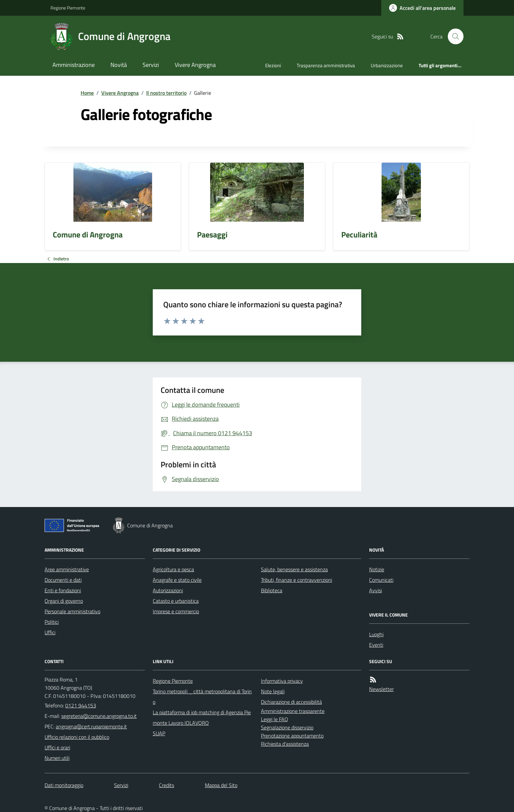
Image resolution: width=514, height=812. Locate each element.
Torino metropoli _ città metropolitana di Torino (202, 697)
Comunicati (381, 580)
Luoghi (376, 634)
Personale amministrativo (72, 611)
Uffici (50, 632)
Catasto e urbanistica (176, 601)
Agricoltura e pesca (173, 569)
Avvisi (376, 590)
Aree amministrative (67, 569)
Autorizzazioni (168, 590)
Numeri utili (57, 758)
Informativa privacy (282, 681)
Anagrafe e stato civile (177, 580)
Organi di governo (64, 601)
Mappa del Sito (221, 785)
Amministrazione (74, 65)
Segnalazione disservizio (287, 727)
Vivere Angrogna (195, 65)
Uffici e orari (57, 747)
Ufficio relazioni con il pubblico (77, 737)
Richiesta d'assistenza (285, 744)
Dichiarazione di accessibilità (291, 702)
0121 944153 (81, 705)
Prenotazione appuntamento (292, 736)
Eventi (376, 645)
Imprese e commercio (176, 611)
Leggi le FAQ (275, 719)
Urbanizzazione (387, 65)
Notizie (377, 569)
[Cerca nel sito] (453, 36)
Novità (119, 65)
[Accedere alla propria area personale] (422, 8)
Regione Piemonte (68, 8)
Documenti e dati (63, 580)
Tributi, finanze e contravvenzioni (297, 580)
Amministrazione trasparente (293, 711)
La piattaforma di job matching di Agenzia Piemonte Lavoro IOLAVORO (202, 718)
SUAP (159, 733)
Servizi (151, 65)
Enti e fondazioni (63, 590)
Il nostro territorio (166, 93)
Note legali (273, 691)
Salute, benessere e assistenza (294, 569)
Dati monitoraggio (64, 785)
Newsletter (381, 689)
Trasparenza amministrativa (326, 65)
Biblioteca (272, 590)
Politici (52, 622)
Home (87, 93)
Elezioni (273, 65)
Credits (167, 785)
